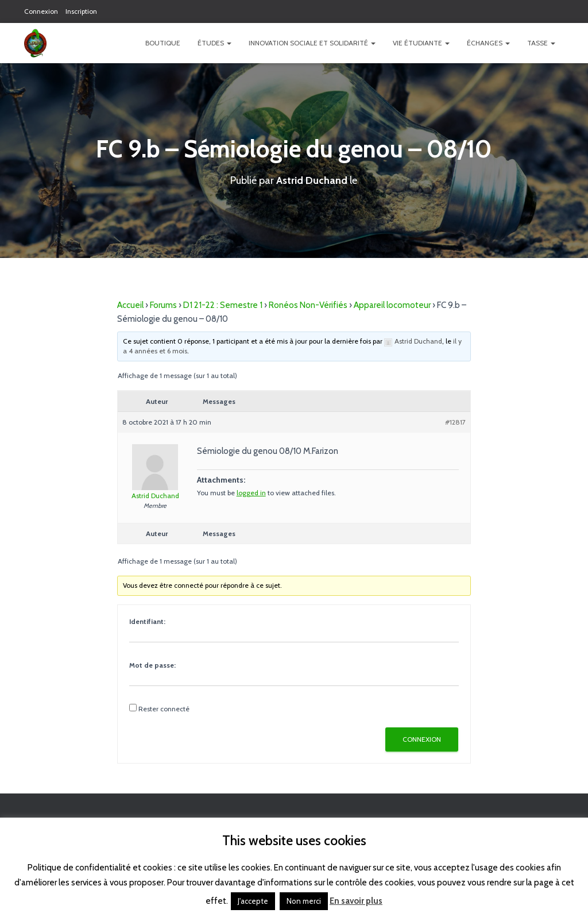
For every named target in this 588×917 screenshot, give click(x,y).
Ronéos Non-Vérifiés (308, 305)
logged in (251, 492)
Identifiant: (147, 621)
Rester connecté (164, 708)
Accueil (130, 305)
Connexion (41, 11)
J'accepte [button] (253, 901)
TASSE (541, 43)
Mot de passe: (152, 664)
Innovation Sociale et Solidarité (312, 43)
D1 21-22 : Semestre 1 (223, 305)
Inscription (81, 11)
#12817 (455, 421)
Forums (163, 305)
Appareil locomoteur (392, 305)
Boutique (163, 43)
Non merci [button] (304, 901)
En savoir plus (356, 901)
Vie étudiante (421, 43)
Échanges (488, 43)
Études (214, 43)
